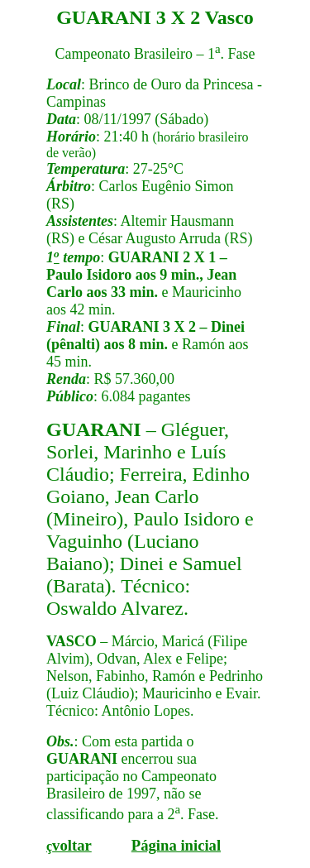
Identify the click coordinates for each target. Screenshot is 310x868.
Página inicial (176, 845)
